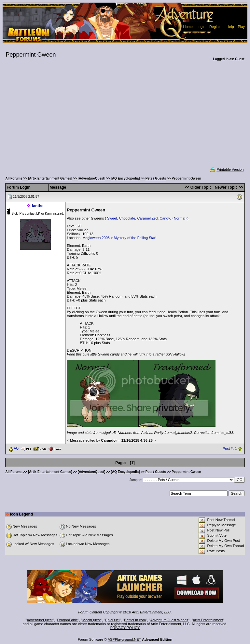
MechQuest (91, 620)
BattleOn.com (135, 620)
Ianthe (38, 206)
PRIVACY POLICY (125, 628)
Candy (165, 218)
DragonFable (68, 620)
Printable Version (226, 169)
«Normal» (180, 218)
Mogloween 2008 (96, 238)
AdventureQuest (40, 620)
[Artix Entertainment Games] (50, 178)
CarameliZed (147, 218)
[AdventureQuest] (91, 178)
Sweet (112, 218)
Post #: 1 (230, 449)
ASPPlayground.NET (125, 639)
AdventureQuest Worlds (169, 620)
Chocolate (127, 218)
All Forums (14, 178)
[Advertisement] (125, 118)
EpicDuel (112, 620)
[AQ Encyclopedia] (125, 178)
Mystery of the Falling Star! (135, 238)
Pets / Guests (156, 178)
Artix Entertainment (208, 620)
